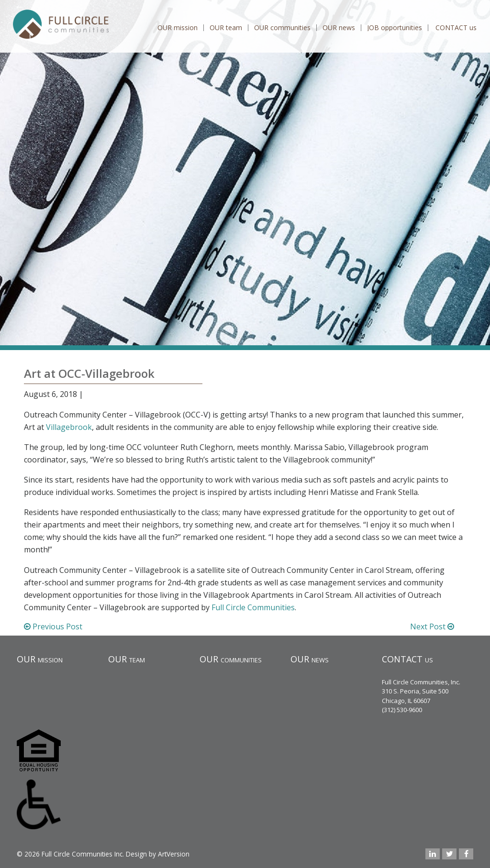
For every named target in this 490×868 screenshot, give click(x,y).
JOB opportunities (395, 28)
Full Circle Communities (253, 607)
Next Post (432, 626)
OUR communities (282, 28)
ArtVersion (174, 854)
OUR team (226, 28)
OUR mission (178, 28)
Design (136, 854)
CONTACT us (456, 28)
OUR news (339, 28)
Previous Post (53, 626)
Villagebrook (69, 427)
